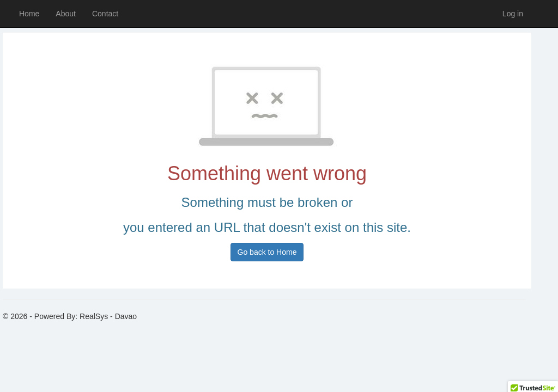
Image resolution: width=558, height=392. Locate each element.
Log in (513, 14)
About (66, 14)
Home (29, 14)
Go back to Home (267, 252)
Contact (105, 14)
